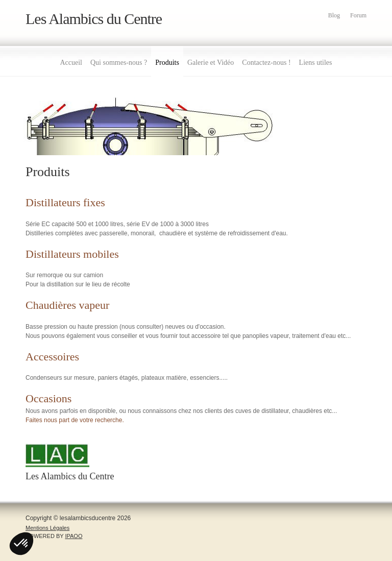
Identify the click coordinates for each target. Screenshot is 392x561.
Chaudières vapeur (67, 305)
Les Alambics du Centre (94, 19)
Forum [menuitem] (358, 15)
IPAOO (73, 536)
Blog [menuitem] (334, 15)
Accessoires (52, 357)
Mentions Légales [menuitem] (47, 528)
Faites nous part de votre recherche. (75, 420)
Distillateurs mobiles (72, 254)
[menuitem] (71, 61)
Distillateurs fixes (65, 202)
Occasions (48, 398)
